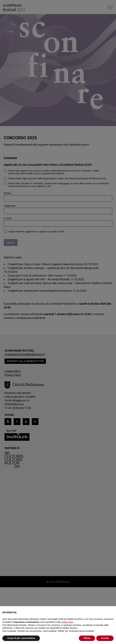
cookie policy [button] (67, 622)
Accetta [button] (105, 638)
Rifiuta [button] (87, 638)
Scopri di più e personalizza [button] (21, 638)
